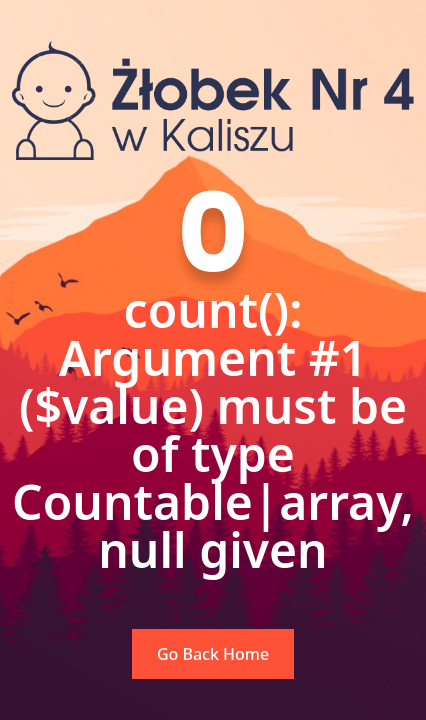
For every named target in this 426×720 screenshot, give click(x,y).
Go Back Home (213, 654)
